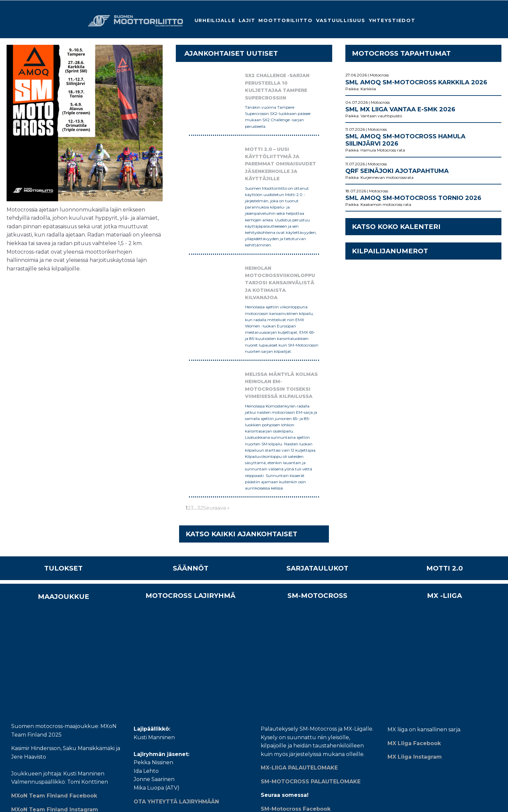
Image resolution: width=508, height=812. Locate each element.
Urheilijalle (215, 20)
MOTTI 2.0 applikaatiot (187, 672)
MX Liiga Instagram (415, 503)
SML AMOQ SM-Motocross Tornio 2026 (413, 198)
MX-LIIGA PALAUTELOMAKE (299, 514)
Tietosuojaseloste (181, 656)
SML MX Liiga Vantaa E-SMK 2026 (400, 109)
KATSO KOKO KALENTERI (396, 227)
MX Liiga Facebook (414, 489)
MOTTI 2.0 (445, 428)
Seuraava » (216, 367)
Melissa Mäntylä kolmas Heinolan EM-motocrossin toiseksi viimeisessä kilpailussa (251, 287)
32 (200, 367)
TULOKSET (63, 428)
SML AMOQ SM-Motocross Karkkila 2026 (416, 82)
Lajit (247, 20)
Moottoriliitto (286, 20)
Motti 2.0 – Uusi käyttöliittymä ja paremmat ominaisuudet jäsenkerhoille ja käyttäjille (254, 148)
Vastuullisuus (341, 20)
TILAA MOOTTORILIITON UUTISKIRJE (327, 694)
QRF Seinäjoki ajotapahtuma (397, 171)
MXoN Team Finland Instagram (55, 565)
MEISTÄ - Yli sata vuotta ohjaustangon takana (209, 643)
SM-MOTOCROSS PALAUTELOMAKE (311, 527)
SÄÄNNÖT (191, 428)
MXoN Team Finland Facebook (54, 551)
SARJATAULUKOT (317, 428)
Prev (15, 123)
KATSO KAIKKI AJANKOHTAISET (241, 394)
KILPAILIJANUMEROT (390, 251)
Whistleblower (179, 662)
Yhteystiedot (392, 20)
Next (154, 123)
